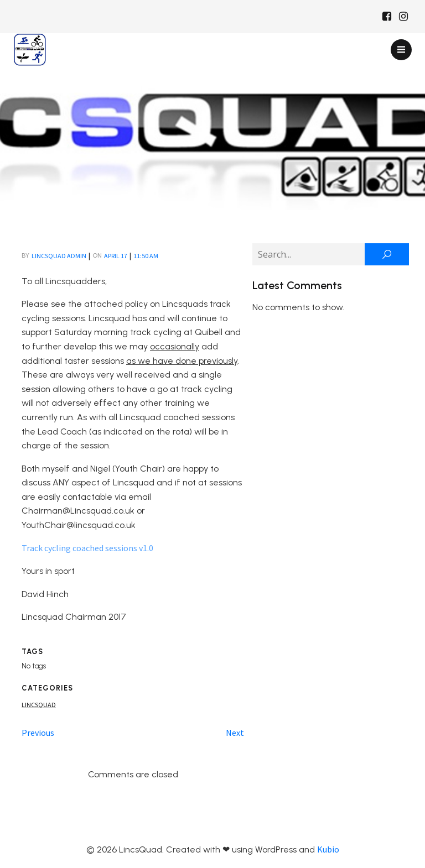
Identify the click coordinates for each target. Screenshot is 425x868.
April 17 (116, 256)
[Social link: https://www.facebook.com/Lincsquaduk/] (387, 17)
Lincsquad (39, 705)
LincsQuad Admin (59, 256)
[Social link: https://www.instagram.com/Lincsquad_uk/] (403, 17)
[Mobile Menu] (401, 50)
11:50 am (146, 256)
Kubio (328, 849)
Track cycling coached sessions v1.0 (87, 548)
